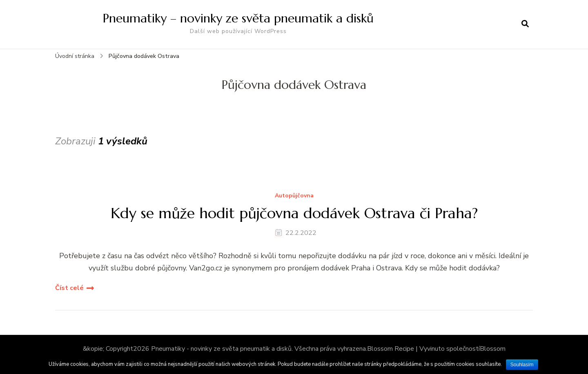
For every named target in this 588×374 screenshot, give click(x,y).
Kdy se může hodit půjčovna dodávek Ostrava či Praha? (294, 213)
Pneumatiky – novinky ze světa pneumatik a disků (238, 18)
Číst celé (69, 288)
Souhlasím (522, 365)
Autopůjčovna (294, 196)
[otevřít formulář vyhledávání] (525, 24)
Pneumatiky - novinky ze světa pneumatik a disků (221, 349)
